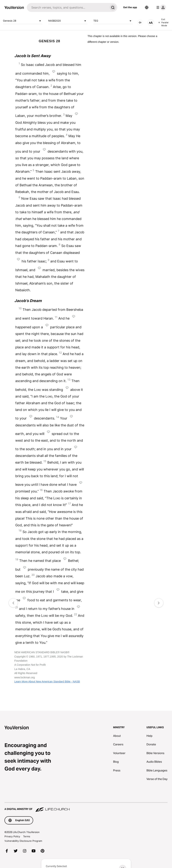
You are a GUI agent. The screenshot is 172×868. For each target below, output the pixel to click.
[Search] (68, 7)
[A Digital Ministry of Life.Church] (86, 807)
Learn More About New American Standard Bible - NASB (47, 682)
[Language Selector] (147, 7)
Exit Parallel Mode (163, 22)
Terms (27, 836)
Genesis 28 (23, 21)
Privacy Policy (12, 836)
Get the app (130, 7)
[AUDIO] (140, 23)
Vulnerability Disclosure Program (23, 841)
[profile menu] (160, 7)
